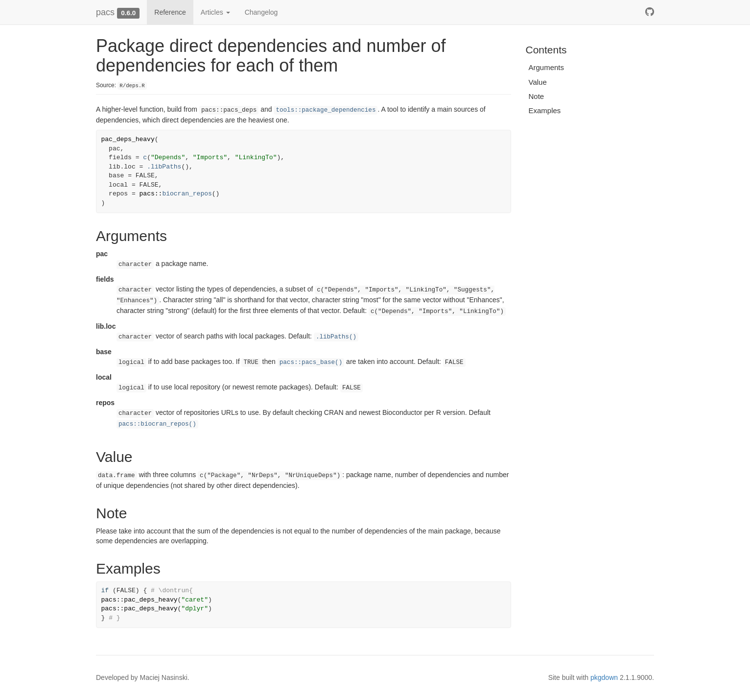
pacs (105, 12)
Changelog (261, 12)
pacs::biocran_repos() (157, 424)
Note (537, 96)
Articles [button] (215, 12)
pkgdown (604, 677)
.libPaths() (336, 337)
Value (538, 82)
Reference (170, 12)
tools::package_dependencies (326, 110)
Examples (545, 110)
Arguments (547, 67)
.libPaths (164, 167)
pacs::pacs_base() (311, 362)
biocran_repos (187, 194)
